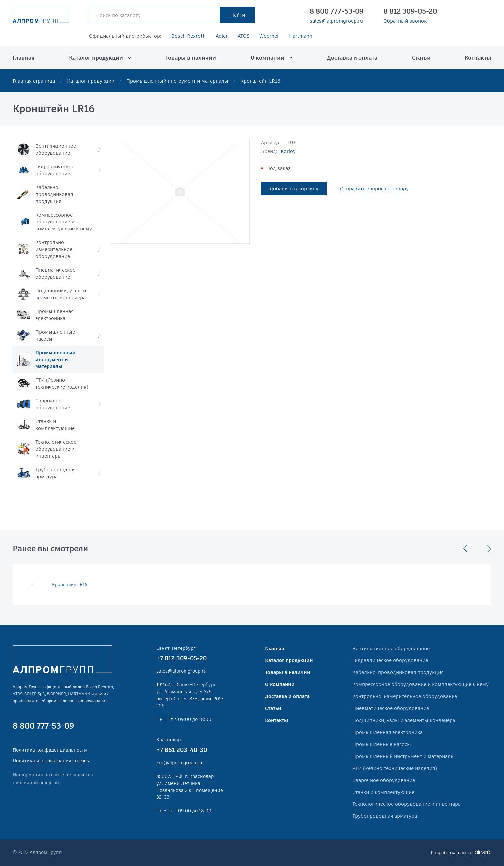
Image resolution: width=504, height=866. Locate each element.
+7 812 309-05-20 (182, 658)
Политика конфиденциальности (50, 750)
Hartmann (301, 36)
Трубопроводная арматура (385, 816)
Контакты (478, 58)
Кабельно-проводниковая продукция (398, 672)
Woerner (269, 36)
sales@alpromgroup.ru (336, 21)
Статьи (421, 58)
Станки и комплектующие (383, 792)
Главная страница (34, 81)
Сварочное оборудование (384, 780)
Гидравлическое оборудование (390, 660)
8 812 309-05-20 (410, 11)
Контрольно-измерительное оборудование (405, 696)
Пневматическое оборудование (391, 708)
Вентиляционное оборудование (391, 648)
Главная (24, 58)
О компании (267, 58)
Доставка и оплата (352, 58)
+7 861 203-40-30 (182, 750)
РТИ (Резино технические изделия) (395, 768)
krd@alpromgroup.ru (179, 763)
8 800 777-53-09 (337, 11)
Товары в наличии (191, 58)
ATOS (244, 36)
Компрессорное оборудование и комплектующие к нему (421, 684)
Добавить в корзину (294, 188)
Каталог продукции (96, 58)
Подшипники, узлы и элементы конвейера (404, 720)
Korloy (288, 151)
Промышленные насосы (382, 744)
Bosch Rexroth (189, 36)
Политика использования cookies (51, 761)
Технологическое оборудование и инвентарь (407, 804)
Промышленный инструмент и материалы (177, 81)
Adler (222, 36)
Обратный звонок (405, 21)
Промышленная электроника (388, 732)
